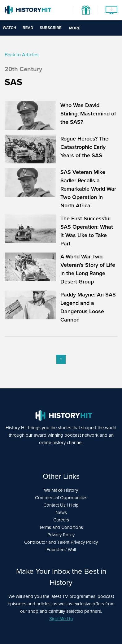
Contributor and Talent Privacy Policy (61, 542)
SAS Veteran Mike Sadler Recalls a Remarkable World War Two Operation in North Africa (88, 189)
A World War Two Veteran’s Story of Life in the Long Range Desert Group (88, 269)
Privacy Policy (61, 535)
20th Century (23, 69)
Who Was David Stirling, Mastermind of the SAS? (88, 114)
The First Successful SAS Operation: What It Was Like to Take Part (87, 231)
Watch (9, 28)
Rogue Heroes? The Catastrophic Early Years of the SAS (84, 147)
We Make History (61, 490)
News (61, 512)
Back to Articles (22, 55)
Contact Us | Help (61, 505)
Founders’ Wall (61, 550)
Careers (61, 520)
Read (28, 28)
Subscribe (51, 28)
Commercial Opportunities (61, 498)
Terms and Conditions (61, 527)
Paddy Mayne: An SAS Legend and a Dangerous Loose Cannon (88, 307)
